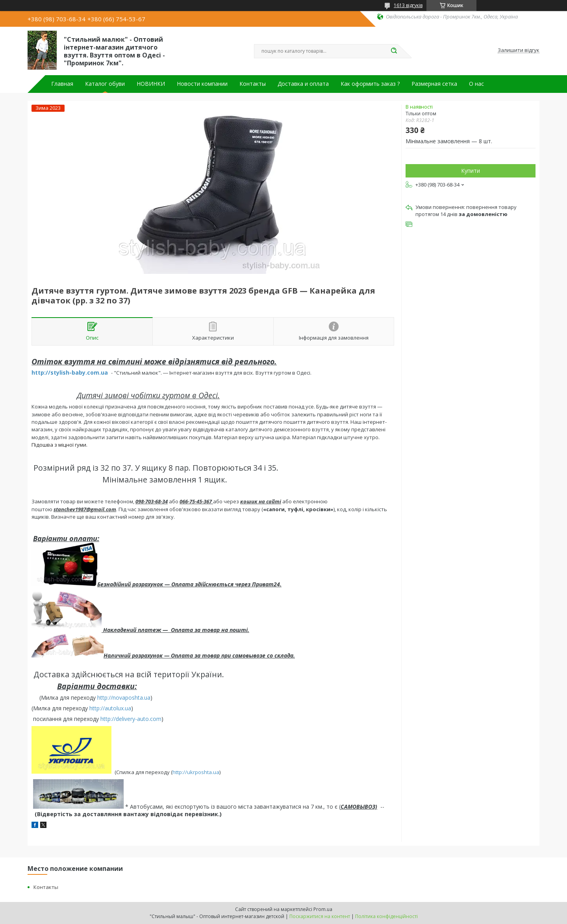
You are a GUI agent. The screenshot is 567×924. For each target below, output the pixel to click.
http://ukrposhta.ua (196, 772)
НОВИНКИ (151, 84)
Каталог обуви (105, 84)
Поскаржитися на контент (320, 916)
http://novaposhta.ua (124, 698)
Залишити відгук (519, 50)
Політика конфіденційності (386, 916)
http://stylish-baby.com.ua (70, 372)
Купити (471, 171)
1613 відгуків (408, 5)
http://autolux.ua (110, 708)
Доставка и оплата (303, 84)
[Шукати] (394, 51)
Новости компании (202, 84)
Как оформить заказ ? (370, 84)
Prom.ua (323, 909)
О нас (476, 84)
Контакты (253, 84)
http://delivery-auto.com (131, 719)
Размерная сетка (434, 84)
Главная (62, 84)
